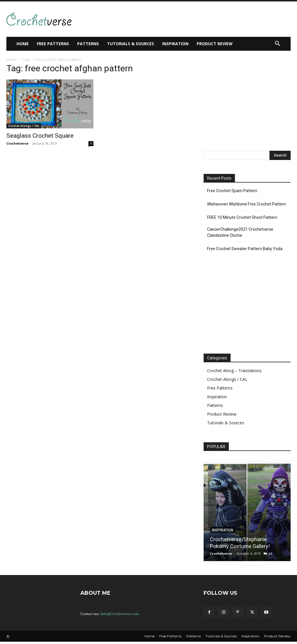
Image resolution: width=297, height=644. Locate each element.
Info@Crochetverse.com (120, 614)
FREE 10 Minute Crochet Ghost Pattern (242, 217)
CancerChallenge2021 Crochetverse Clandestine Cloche (240, 232)
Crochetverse (17, 143)
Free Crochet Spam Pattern (232, 191)
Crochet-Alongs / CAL (24, 126)
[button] (278, 44)
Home (11, 60)
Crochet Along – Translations (234, 371)
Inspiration (217, 397)
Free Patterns (220, 388)
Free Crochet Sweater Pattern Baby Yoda (245, 249)
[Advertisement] (147, 18)
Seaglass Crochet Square (40, 136)
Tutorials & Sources (226, 423)
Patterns (215, 405)
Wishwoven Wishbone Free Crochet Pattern (247, 204)
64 (270, 553)
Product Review (222, 414)
